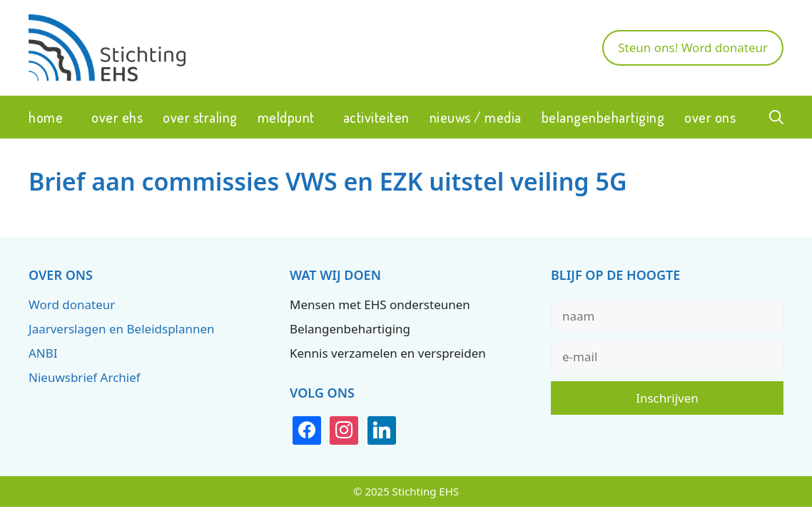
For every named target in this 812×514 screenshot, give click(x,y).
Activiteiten (376, 117)
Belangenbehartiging (603, 117)
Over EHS (117, 117)
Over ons (710, 117)
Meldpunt (286, 117)
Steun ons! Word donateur (693, 47)
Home (46, 117)
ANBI (43, 353)
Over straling (200, 117)
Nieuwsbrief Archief (85, 377)
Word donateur (72, 304)
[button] (776, 117)
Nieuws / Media (476, 117)
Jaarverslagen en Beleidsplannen (122, 329)
